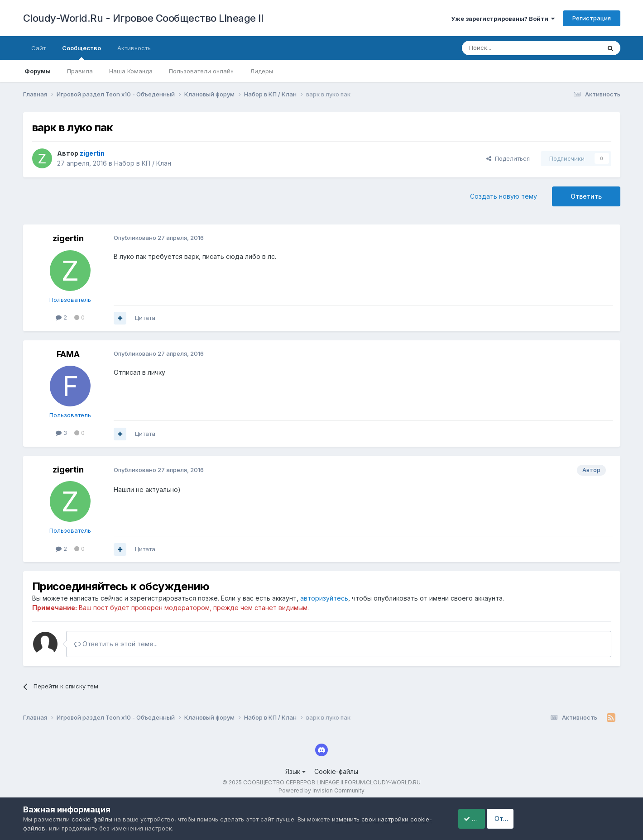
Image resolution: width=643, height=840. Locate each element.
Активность (134, 48)
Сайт (38, 48)
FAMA (68, 354)
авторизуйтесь (324, 598)
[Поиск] (510, 48)
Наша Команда (131, 71)
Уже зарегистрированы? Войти (503, 19)
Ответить (586, 196)
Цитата (145, 318)
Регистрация (592, 18)
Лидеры (262, 71)
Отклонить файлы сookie (571, 819)
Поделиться (508, 158)
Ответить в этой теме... (116, 644)
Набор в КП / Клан (143, 163)
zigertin (68, 238)
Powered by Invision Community (321, 790)
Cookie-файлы (336, 771)
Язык (295, 771)
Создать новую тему (504, 196)
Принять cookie (481, 819)
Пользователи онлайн (201, 71)
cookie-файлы (92, 819)
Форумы (38, 71)
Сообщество (82, 52)
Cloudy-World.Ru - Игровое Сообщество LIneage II (143, 18)
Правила (80, 71)
